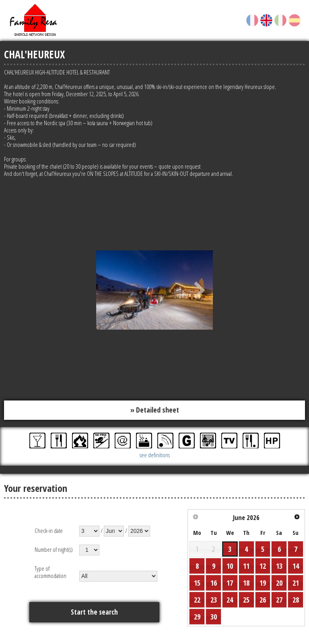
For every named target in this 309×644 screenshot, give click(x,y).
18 (246, 583)
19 (263, 583)
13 (279, 566)
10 (230, 566)
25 (246, 600)
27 (279, 600)
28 (296, 600)
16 (214, 583)
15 (197, 583)
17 (230, 583)
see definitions (155, 455)
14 (296, 566)
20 (279, 583)
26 (263, 600)
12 (263, 566)
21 (296, 583)
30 (214, 617)
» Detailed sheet (155, 410)
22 (197, 600)
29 (197, 617)
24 (230, 600)
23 (214, 600)
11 (246, 566)
